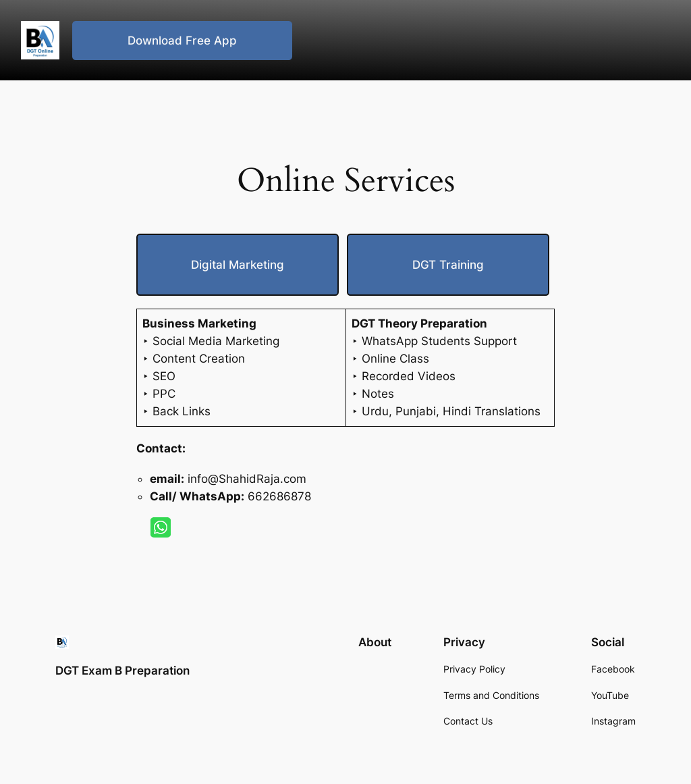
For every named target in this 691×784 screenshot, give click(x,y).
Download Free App (182, 41)
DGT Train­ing (448, 265)
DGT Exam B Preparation (122, 671)
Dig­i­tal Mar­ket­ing (238, 265)
